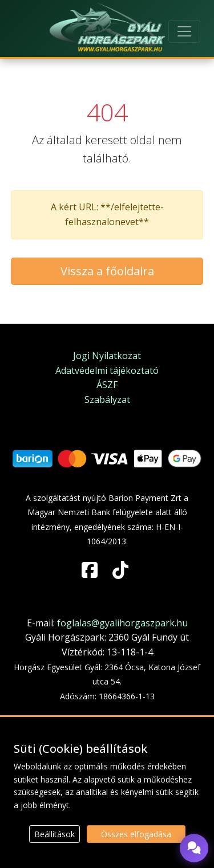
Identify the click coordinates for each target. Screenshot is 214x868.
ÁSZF (107, 385)
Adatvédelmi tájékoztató (107, 370)
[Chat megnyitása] (194, 848)
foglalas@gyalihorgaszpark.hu (122, 623)
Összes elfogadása (136, 834)
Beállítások (54, 834)
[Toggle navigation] (184, 31)
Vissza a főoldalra (107, 271)
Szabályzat (107, 400)
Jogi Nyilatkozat (107, 356)
